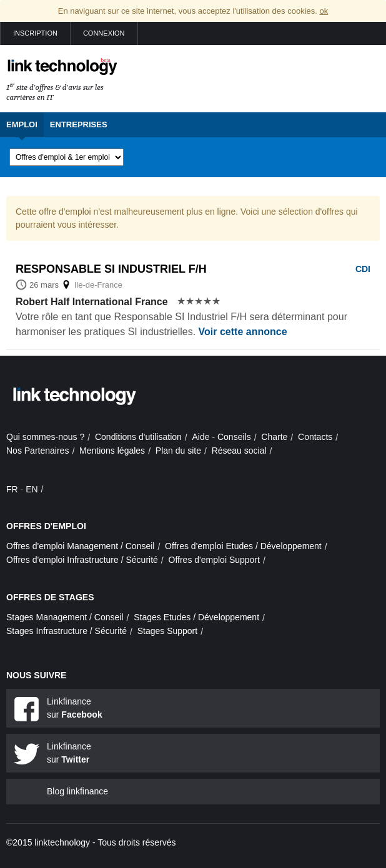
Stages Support (168, 631)
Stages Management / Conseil (65, 617)
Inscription (35, 33)
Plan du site (178, 451)
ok (324, 11)
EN (32, 489)
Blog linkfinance (77, 791)
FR (12, 489)
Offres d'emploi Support (214, 560)
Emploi (22, 124)
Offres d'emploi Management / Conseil (80, 546)
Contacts (315, 437)
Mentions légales (112, 451)
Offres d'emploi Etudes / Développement (243, 546)
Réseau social (239, 451)
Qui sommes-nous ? (45, 437)
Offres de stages (50, 597)
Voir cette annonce (243, 332)
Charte (274, 437)
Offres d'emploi (46, 526)
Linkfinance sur (75, 708)
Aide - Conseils (222, 437)
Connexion (104, 33)
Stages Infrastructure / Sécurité (67, 631)
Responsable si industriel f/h (111, 269)
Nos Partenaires (37, 451)
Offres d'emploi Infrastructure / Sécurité (82, 560)
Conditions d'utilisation (138, 437)
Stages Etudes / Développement (196, 617)
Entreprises (79, 124)
